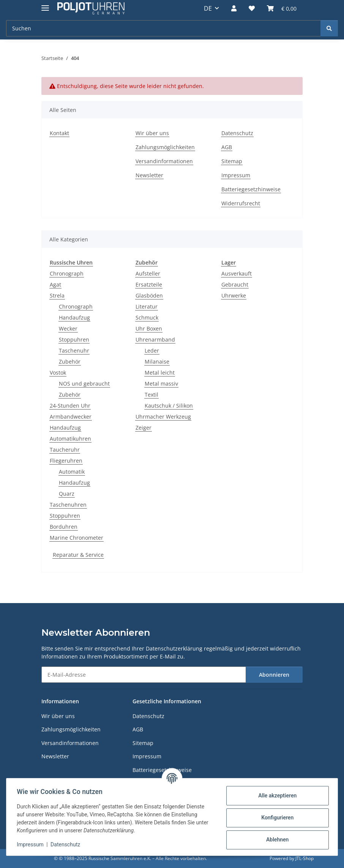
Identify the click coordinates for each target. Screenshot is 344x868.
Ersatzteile (149, 284)
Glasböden (149, 295)
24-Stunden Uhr (70, 406)
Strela (57, 295)
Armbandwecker (71, 417)
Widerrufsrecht (241, 203)
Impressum (32, 844)
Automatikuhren (70, 439)
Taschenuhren (68, 505)
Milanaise (157, 362)
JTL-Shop (305, 858)
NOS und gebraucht (84, 384)
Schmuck (147, 317)
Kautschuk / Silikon (169, 406)
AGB (227, 147)
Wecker (68, 328)
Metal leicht (160, 373)
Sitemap (232, 161)
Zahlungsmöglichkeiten (165, 147)
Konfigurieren (275, 818)
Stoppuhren (74, 339)
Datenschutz (67, 844)
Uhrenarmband (155, 339)
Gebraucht (235, 284)
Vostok (58, 373)
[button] (234, 8)
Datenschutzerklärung (174, 648)
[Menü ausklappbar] (45, 5)
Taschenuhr (74, 351)
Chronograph (67, 273)
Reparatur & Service (78, 555)
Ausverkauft (237, 273)
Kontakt (59, 133)
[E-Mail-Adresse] (144, 675)
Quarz (67, 494)
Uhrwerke (234, 295)
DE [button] (208, 8)
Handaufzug (74, 317)
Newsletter (149, 175)
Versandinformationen (164, 161)
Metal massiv (161, 384)
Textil (151, 395)
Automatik (72, 472)
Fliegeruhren (66, 461)
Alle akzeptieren (275, 796)
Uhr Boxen (149, 328)
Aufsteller (148, 273)
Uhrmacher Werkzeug (163, 417)
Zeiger (144, 428)
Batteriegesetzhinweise (251, 189)
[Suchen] (163, 28)
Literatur (147, 306)
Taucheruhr (65, 450)
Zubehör (70, 362)
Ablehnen (275, 840)
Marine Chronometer (77, 538)
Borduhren (64, 527)
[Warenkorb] (282, 8)
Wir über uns (152, 133)
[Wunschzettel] (252, 8)
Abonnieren (274, 675)
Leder (152, 351)
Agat (55, 284)
